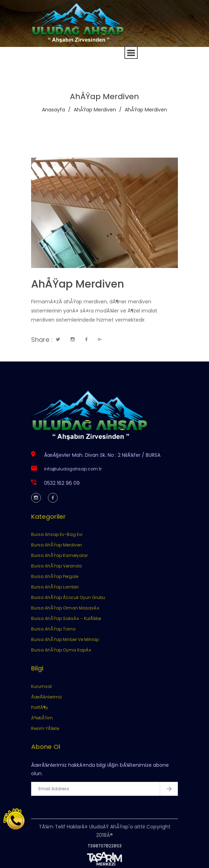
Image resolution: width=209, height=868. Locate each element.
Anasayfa (53, 110)
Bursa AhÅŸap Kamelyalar (59, 555)
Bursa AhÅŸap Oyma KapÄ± (61, 650)
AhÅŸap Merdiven (95, 110)
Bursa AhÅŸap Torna (53, 629)
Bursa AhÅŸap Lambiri (55, 587)
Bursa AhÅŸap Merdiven (57, 545)
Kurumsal (41, 686)
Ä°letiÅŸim (42, 718)
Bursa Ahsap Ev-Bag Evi (57, 534)
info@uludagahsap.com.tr (73, 469)
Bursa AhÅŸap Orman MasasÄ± (65, 608)
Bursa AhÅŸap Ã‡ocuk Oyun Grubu (68, 597)
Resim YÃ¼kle (45, 728)
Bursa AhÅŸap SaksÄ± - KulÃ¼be (66, 618)
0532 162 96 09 (62, 483)
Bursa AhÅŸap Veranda (56, 566)
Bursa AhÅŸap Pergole (55, 576)
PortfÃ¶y (40, 707)
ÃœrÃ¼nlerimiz (46, 697)
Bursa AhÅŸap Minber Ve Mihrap (65, 639)
